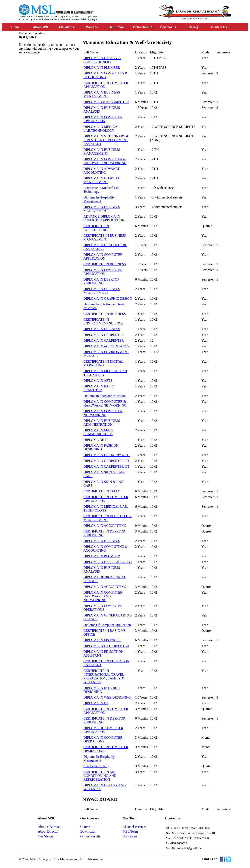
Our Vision (45, 836)
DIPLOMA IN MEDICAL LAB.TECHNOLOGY (102, 129)
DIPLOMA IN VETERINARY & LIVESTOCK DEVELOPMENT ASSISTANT (106, 140)
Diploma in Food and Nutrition (105, 396)
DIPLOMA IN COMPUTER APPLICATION (103, 119)
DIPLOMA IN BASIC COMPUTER (99, 388)
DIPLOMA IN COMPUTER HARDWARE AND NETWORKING (103, 596)
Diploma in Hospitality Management (99, 199)
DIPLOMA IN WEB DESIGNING (107, 697)
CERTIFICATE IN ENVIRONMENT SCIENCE (103, 321)
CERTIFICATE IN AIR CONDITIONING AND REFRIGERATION (100, 776)
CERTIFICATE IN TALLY (102, 491)
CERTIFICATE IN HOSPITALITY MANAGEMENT (108, 518)
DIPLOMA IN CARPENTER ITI (106, 461)
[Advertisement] (51, 118)
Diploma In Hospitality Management (99, 758)
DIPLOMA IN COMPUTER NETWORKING (103, 413)
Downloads (168, 27)
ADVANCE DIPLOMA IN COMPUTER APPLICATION (104, 218)
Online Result (143, 27)
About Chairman (49, 827)
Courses (92, 27)
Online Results (90, 836)
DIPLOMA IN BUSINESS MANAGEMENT (102, 94)
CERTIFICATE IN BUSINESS (105, 264)
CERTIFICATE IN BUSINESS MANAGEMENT (105, 237)
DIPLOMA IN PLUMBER (102, 68)
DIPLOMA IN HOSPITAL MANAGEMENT (102, 180)
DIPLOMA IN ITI (96, 703)
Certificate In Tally (96, 766)
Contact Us (219, 27)
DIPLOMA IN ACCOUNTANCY (107, 346)
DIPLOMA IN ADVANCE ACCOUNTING (102, 171)
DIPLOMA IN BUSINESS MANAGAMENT (102, 291)
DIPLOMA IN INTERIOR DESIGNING (102, 690)
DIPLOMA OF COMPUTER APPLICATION (103, 730)
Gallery (193, 27)
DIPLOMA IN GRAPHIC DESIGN (108, 298)
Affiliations (66, 27)
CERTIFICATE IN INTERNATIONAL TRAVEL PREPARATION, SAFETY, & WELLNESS (104, 676)
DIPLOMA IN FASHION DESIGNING (101, 447)
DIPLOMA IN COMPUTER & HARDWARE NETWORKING (105, 161)
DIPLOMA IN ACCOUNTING (105, 526)
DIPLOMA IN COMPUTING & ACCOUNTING (106, 75)
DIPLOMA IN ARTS (98, 381)
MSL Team (117, 27)
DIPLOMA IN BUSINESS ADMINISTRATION (102, 423)
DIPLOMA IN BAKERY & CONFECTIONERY (102, 60)
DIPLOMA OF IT (96, 440)
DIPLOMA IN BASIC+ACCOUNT (108, 562)
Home (16, 27)
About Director (48, 831)
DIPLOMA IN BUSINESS (102, 329)
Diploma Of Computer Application (107, 625)
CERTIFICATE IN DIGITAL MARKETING (103, 363)
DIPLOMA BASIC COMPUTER (106, 102)
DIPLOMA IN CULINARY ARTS (107, 455)
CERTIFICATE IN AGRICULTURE (96, 228)
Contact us (130, 836)
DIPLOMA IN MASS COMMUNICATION (98, 432)
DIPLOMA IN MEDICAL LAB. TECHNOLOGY (106, 508)
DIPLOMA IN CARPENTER (104, 335)
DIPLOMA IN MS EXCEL (102, 640)
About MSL (41, 27)
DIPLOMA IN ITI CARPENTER (106, 646)
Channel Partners (134, 827)
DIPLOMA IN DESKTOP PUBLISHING (101, 281)
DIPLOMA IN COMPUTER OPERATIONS (103, 608)
